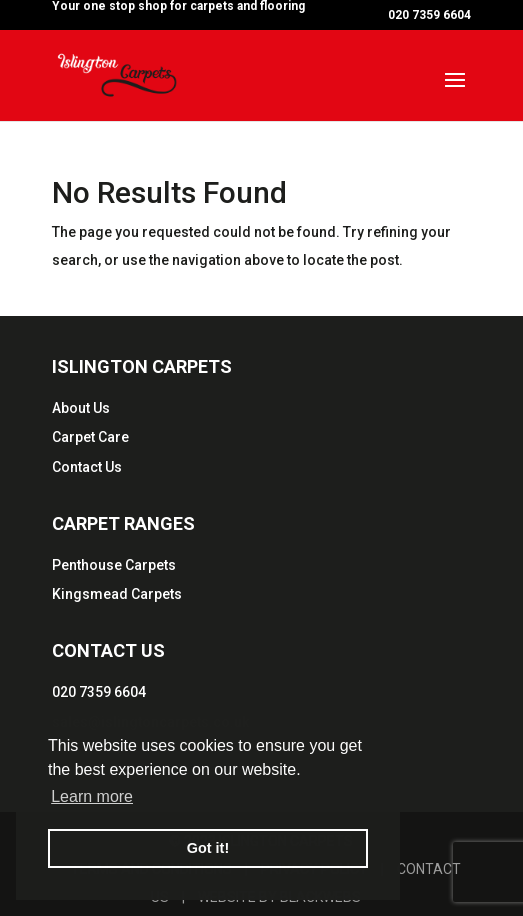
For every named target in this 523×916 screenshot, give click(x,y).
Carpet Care (90, 437)
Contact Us (87, 467)
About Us (81, 408)
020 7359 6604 (99, 692)
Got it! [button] (208, 848)
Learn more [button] (92, 796)
